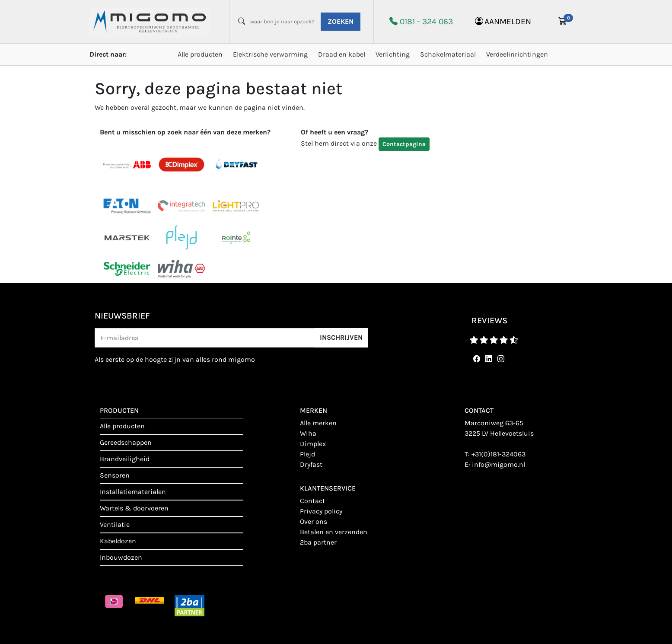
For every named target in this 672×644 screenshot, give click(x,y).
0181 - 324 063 (426, 21)
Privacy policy (321, 511)
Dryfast (311, 464)
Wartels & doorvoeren (134, 508)
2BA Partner (318, 542)
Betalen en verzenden (334, 532)
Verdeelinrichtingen (517, 54)
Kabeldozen (118, 541)
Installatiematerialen (133, 492)
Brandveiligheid (125, 459)
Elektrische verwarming (270, 54)
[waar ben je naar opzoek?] (282, 22)
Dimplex (313, 444)
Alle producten (200, 54)
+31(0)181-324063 (498, 454)
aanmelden (503, 21)
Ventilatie (115, 524)
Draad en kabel (342, 54)
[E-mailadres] (205, 338)
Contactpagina (404, 144)
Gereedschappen (126, 442)
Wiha (308, 433)
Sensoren (115, 475)
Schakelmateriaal (448, 54)
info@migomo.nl (498, 464)
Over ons (314, 521)
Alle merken (318, 423)
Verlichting (393, 54)
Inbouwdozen (121, 557)
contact (312, 501)
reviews (489, 320)
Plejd (307, 454)
